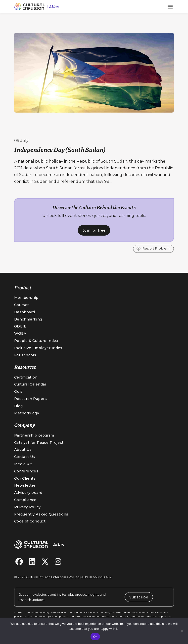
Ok (95, 637)
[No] (182, 631)
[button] (170, 7)
